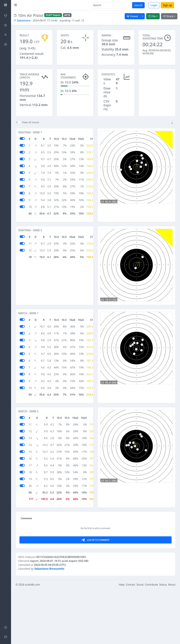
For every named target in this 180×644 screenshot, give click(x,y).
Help (122, 639)
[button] (172, 123)
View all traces (31, 122)
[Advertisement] (157, 85)
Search (138, 5)
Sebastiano (22, 20)
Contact (131, 639)
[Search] (112, 5)
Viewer (133, 16)
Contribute (151, 639)
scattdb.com (32, 639)
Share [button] (168, 16)
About (172, 639)
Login (154, 5)
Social (140, 639)
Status (163, 639)
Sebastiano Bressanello (49, 624)
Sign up (167, 5)
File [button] (152, 16)
